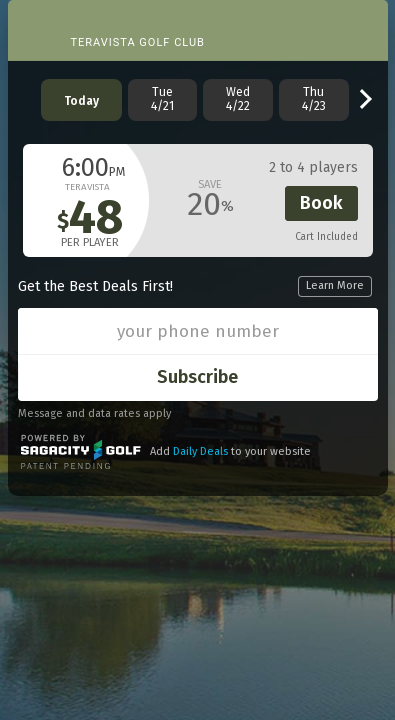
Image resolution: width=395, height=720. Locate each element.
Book (321, 203)
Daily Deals (200, 451)
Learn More (335, 285)
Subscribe (197, 377)
